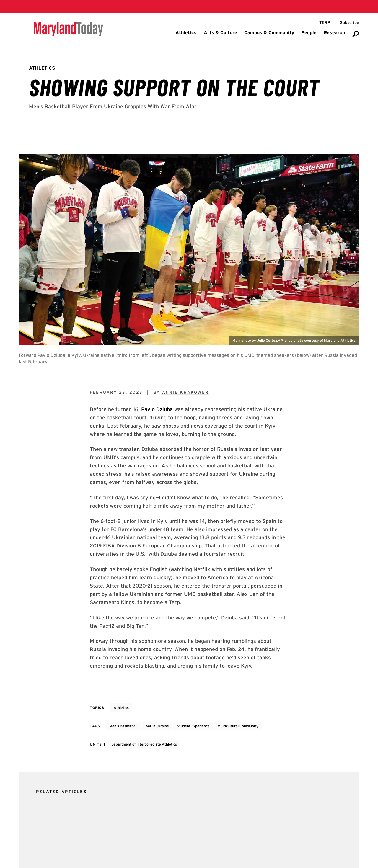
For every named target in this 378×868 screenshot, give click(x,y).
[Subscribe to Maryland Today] (350, 23)
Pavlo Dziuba (157, 409)
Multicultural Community (238, 726)
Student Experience (193, 726)
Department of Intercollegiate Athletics (144, 744)
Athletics (121, 708)
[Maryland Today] (68, 29)
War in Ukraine (157, 726)
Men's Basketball (123, 726)
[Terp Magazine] (325, 23)
